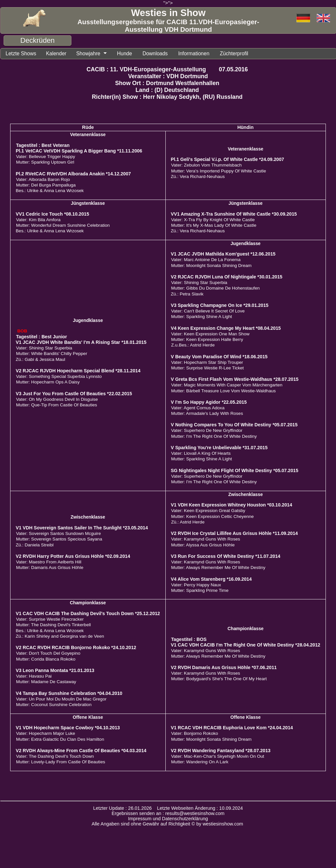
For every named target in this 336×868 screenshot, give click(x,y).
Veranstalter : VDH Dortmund (168, 76)
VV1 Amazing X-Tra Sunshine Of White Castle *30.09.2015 (234, 214)
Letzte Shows (21, 53)
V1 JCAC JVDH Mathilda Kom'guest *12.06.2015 (223, 254)
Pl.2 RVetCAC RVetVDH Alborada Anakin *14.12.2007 (73, 174)
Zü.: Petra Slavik (187, 294)
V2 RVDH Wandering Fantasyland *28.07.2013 (221, 751)
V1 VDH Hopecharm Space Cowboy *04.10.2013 (68, 728)
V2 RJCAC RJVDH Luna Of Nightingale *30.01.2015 (227, 277)
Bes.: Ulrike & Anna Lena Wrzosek (50, 191)
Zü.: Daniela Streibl (35, 545)
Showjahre (88, 53)
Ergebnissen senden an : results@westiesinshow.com (168, 813)
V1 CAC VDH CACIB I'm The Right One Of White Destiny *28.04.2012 (246, 645)
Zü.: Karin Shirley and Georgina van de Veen (60, 636)
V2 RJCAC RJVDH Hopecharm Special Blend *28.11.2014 (78, 371)
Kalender (56, 53)
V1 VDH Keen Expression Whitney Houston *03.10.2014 (232, 505)
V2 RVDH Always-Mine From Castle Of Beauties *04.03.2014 (81, 751)
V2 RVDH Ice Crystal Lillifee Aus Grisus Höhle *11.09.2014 (234, 533)
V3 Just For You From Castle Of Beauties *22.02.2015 (74, 394)
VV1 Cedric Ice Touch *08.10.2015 (52, 214)
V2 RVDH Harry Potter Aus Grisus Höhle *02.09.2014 (73, 556)
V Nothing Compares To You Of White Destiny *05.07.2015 (234, 425)
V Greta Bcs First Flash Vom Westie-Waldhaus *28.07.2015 (235, 379)
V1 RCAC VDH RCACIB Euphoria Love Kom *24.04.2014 (232, 728)
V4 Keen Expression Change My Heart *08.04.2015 (226, 328)
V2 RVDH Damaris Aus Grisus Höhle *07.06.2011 (224, 667)
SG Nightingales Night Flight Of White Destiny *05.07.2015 (235, 470)
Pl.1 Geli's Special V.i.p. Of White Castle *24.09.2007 (228, 159)
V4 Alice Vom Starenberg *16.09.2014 (211, 579)
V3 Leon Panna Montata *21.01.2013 (55, 670)
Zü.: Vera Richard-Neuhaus (198, 177)
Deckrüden (37, 40)
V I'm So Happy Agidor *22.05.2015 (209, 402)
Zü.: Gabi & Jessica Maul (40, 359)
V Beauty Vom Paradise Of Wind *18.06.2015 (219, 357)
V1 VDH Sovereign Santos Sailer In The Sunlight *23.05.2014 (82, 528)
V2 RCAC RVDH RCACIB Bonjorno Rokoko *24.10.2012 (76, 647)
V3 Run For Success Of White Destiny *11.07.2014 (226, 556)
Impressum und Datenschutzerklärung (168, 819)
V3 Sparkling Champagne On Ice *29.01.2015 (220, 305)
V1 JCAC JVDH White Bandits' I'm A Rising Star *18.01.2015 (81, 342)
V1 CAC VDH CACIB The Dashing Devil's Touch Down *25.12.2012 (88, 613)
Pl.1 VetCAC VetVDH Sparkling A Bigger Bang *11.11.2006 (79, 151)
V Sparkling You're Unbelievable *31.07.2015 (219, 448)
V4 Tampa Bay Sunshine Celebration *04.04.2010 (69, 693)
